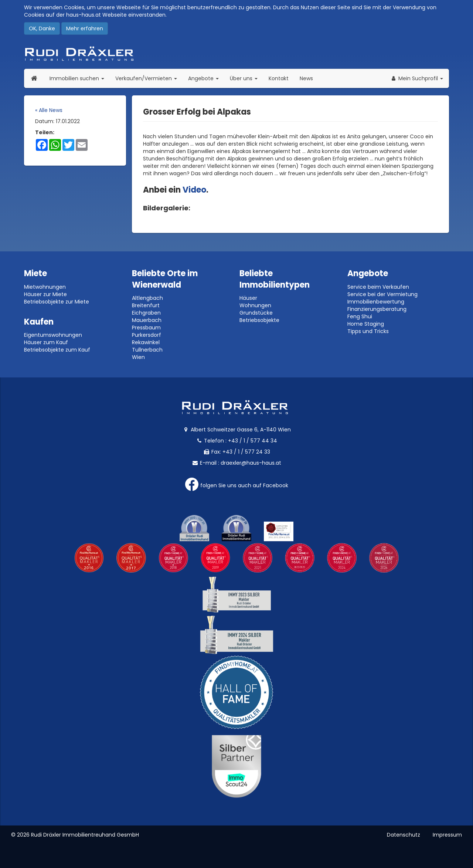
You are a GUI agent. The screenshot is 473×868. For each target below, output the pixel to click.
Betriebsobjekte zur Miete (57, 302)
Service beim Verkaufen (378, 287)
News (306, 78)
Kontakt (279, 78)
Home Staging (366, 324)
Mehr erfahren (85, 28)
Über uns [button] (246, 78)
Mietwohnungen (45, 287)
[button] (417, 78)
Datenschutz (404, 835)
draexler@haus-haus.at (251, 463)
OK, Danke (42, 28)
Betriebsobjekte (259, 320)
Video (194, 190)
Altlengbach (147, 298)
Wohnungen (255, 305)
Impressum (447, 835)
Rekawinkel (146, 342)
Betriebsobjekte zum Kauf (57, 350)
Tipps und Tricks (368, 331)
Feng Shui (360, 316)
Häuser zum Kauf (46, 342)
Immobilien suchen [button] (80, 78)
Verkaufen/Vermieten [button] (149, 78)
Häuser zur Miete (45, 294)
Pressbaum (146, 328)
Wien (138, 357)
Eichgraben (146, 313)
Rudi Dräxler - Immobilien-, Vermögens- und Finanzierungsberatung (236, 54)
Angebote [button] (203, 78)
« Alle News (49, 110)
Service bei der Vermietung (382, 294)
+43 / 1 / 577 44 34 (253, 441)
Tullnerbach (147, 350)
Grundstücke (256, 313)
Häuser (248, 298)
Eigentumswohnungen (53, 335)
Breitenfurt (146, 305)
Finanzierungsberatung (377, 309)
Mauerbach (147, 320)
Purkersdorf (147, 335)
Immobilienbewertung (376, 302)
